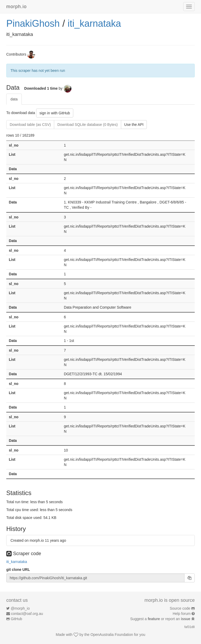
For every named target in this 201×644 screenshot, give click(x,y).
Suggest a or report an (161, 619)
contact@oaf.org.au (27, 614)
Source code (180, 608)
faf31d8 (189, 627)
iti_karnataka (94, 23)
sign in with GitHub (55, 113)
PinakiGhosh (33, 23)
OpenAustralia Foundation (112, 635)
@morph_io (20, 608)
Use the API (134, 125)
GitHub (16, 619)
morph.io (16, 7)
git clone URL (18, 570)
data (14, 99)
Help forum (182, 614)
